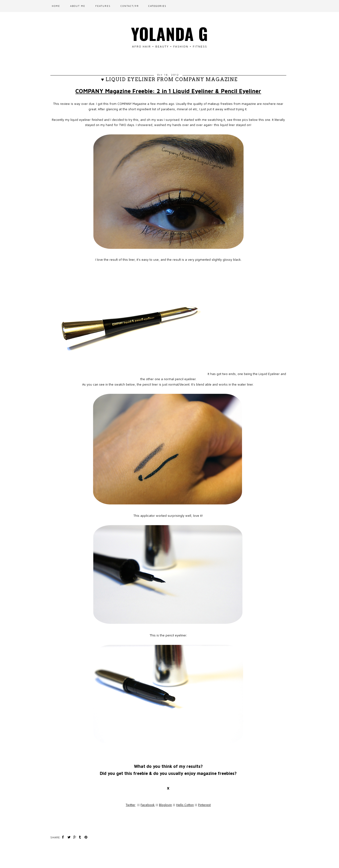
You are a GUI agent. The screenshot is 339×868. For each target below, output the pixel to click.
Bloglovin (165, 805)
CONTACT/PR (130, 6)
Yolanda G (170, 33)
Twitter (131, 805)
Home (56, 6)
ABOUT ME (78, 6)
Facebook (148, 805)
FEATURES (103, 6)
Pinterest (204, 805)
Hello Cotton (185, 805)
